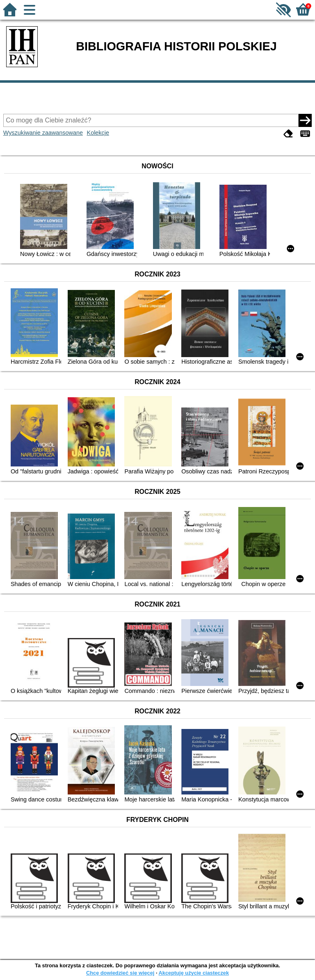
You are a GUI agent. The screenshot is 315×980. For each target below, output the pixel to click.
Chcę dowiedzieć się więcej (120, 973)
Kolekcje (98, 133)
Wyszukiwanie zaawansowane (43, 133)
